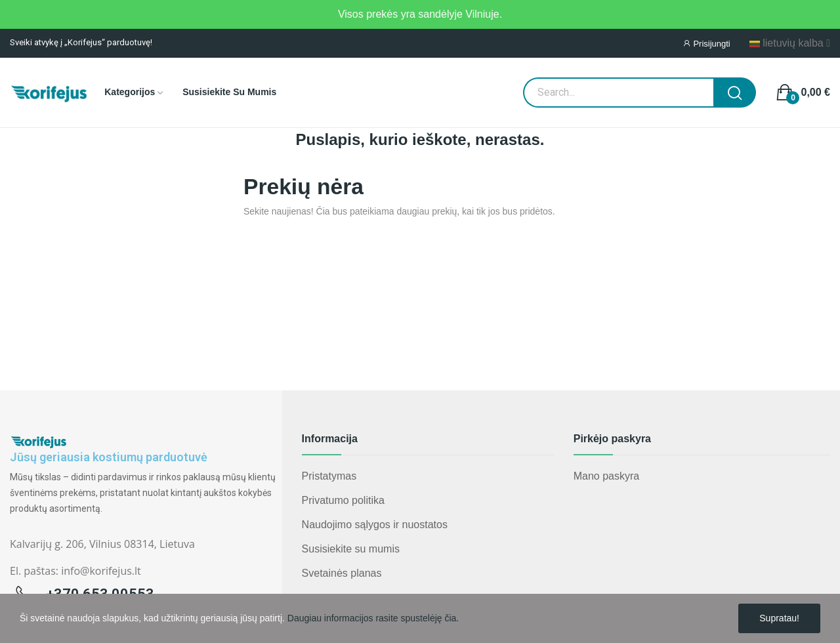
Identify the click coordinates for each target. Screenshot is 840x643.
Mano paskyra (607, 476)
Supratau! (779, 618)
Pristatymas (329, 476)
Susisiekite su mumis (351, 549)
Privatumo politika (343, 500)
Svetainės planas (342, 573)
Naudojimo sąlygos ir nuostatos (375, 525)
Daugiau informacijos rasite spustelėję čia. (373, 618)
